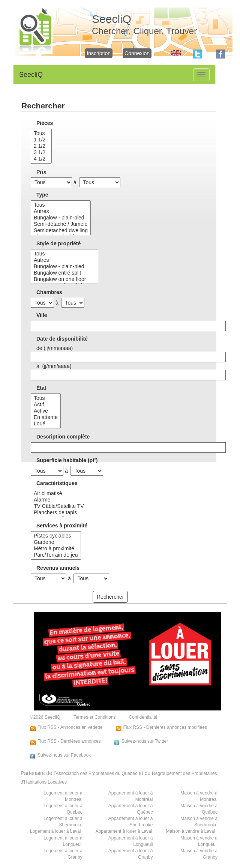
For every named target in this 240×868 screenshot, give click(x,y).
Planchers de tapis (62, 513)
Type (42, 195)
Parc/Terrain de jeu (56, 555)
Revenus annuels (58, 568)
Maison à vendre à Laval (190, 831)
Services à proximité (62, 526)
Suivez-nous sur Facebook (64, 755)
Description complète (63, 437)
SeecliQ (31, 75)
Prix (41, 172)
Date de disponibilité (62, 339)
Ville (42, 315)
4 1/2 (41, 159)
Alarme (62, 500)
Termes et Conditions (95, 717)
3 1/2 (41, 152)
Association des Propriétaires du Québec (97, 773)
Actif (46, 405)
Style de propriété (58, 243)
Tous (41, 133)
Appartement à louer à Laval (124, 831)
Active (46, 411)
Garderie (56, 542)
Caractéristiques (57, 483)
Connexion (137, 53)
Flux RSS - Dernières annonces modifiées (165, 727)
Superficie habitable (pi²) (67, 460)
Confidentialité (143, 717)
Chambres (49, 292)
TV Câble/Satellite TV (62, 506)
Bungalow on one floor (64, 279)
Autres (61, 211)
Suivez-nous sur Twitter (145, 741)
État (41, 388)
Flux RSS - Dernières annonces (69, 741)
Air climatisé (62, 493)
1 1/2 (41, 140)
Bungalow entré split (64, 273)
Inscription (99, 53)
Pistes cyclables (56, 536)
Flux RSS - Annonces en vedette (70, 727)
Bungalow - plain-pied (61, 218)
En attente (46, 417)
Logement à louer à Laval (55, 831)
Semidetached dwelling (61, 231)
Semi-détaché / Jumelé (61, 224)
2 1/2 (41, 146)
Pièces (45, 123)
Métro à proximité (56, 549)
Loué (46, 424)
